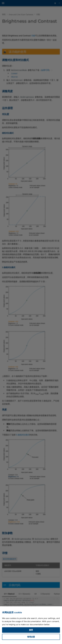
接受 (31, 630)
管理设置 (31, 637)
